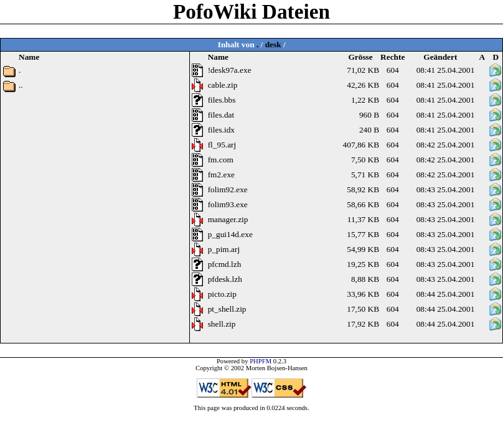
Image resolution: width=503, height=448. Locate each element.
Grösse (360, 57)
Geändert (440, 57)
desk (273, 44)
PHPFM (261, 361)
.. (21, 85)
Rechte (393, 57)
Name (218, 57)
